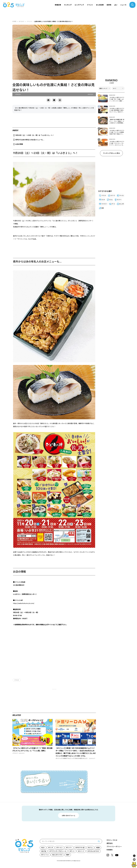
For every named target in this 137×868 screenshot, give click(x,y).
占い (116, 5)
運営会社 (110, 843)
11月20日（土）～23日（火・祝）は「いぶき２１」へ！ (35, 135)
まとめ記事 (100, 5)
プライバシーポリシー (114, 847)
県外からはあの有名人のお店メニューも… (30, 140)
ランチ (103, 200)
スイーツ (113, 195)
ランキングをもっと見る (111, 153)
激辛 (68, 855)
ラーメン (122, 195)
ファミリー (104, 204)
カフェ (111, 200)
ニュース (123, 5)
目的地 (109, 5)
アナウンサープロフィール (58, 851)
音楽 (103, 208)
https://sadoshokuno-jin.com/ (24, 603)
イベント (90, 5)
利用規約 (110, 850)
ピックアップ (79, 5)
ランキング (68, 5)
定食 (98, 848)
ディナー (119, 200)
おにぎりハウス (58, 855)
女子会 (44, 851)
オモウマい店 (80, 848)
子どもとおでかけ (94, 851)
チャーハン (45, 855)
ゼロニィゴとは (112, 840)
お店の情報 (19, 144)
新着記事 (58, 5)
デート (113, 204)
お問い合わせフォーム (68, 816)
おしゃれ (122, 204)
